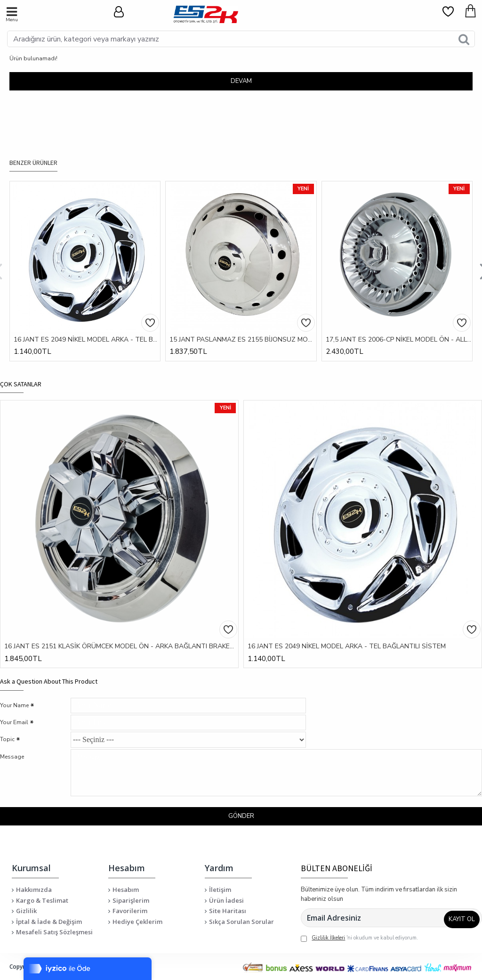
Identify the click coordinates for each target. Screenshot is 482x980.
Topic (7, 735)
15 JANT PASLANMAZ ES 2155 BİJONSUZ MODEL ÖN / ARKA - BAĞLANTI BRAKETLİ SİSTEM (243, 326)
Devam (241, 81)
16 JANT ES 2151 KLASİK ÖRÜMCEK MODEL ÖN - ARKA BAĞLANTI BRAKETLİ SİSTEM (121, 632)
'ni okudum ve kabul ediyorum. (359, 938)
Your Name (14, 691)
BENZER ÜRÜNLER (33, 149)
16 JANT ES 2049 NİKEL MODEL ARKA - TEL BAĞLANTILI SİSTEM (87, 326)
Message (12, 754)
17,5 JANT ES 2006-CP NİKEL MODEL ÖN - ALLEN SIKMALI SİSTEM (399, 326)
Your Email (14, 713)
